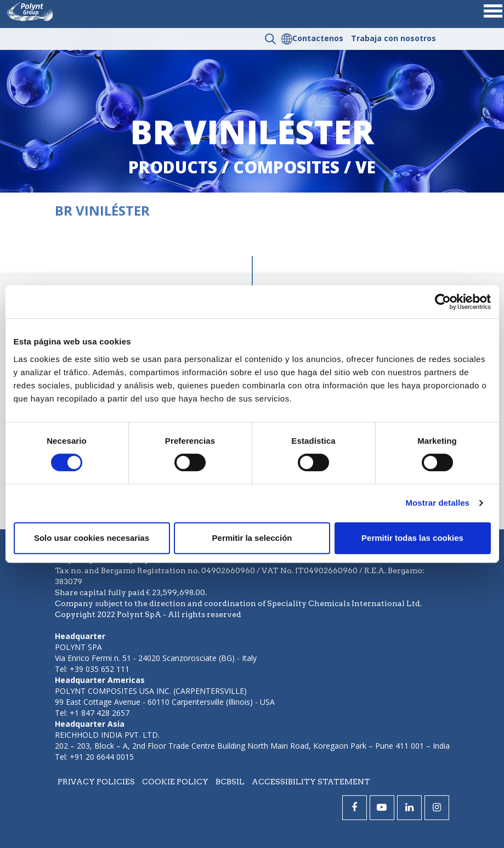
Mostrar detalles (437, 503)
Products (173, 167)
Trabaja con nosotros (393, 38)
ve (366, 167)
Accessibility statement (311, 782)
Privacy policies (96, 782)
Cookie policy (175, 782)
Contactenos (318, 38)
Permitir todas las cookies (412, 538)
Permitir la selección (252, 538)
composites (286, 167)
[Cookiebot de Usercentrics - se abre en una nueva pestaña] (443, 302)
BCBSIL (230, 782)
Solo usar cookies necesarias (92, 538)
